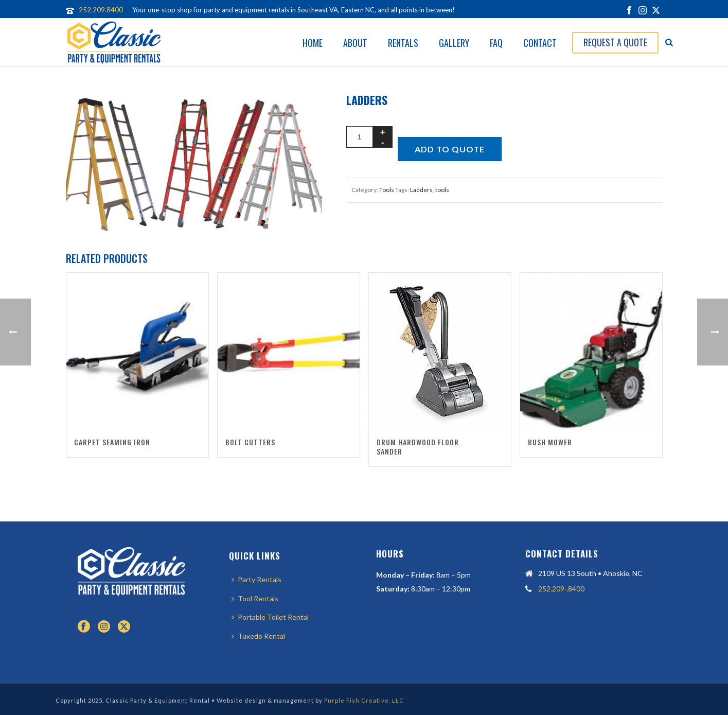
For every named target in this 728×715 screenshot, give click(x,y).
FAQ (496, 43)
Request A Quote (615, 42)
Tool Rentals (255, 598)
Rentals (403, 43)
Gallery (454, 43)
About (355, 43)
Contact (540, 43)
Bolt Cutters (250, 442)
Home (313, 43)
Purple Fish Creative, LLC (364, 700)
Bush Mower (550, 442)
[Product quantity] (360, 137)
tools (442, 190)
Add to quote (450, 149)
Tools (387, 190)
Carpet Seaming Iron (112, 442)
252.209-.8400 (561, 589)
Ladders (421, 190)
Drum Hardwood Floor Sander (418, 447)
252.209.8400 (101, 10)
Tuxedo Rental (258, 636)
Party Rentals (256, 579)
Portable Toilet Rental (270, 617)
